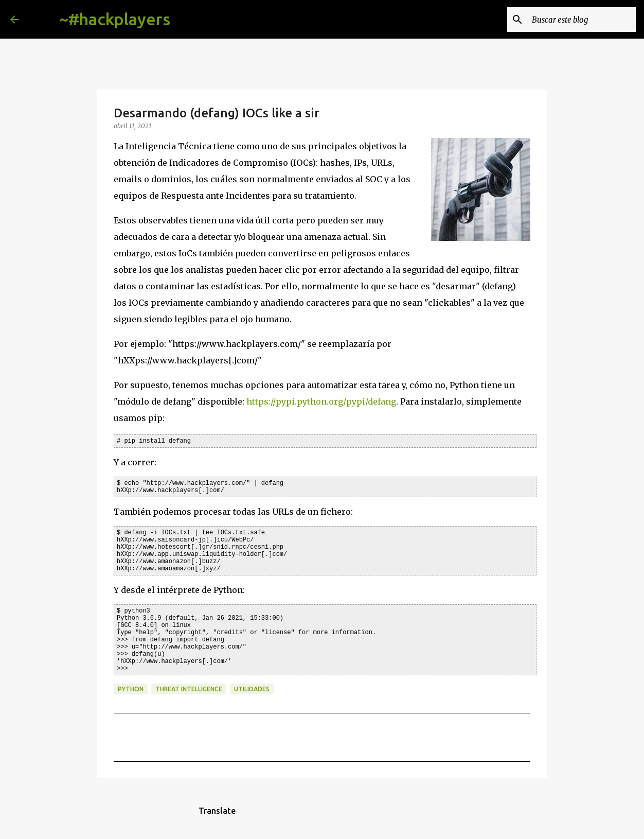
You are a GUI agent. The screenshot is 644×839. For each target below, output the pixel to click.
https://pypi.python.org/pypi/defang (321, 401)
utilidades (252, 689)
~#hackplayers (115, 19)
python (131, 689)
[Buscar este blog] (582, 20)
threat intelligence (189, 689)
